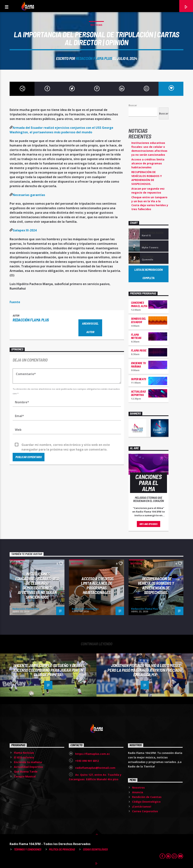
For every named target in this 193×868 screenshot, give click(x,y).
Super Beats (139, 379)
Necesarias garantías (29, 195)
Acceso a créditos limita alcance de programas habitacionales (148, 163)
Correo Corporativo (145, 811)
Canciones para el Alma (139, 304)
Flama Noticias (136, 336)
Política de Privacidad (62, 849)
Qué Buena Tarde (26, 772)
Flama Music (139, 350)
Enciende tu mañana (138, 365)
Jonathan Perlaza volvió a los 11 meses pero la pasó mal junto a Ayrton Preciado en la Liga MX (145, 670)
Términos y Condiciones (28, 849)
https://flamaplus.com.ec (93, 754)
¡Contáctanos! (142, 807)
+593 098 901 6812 (87, 761)
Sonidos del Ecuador (139, 320)
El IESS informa (24, 757)
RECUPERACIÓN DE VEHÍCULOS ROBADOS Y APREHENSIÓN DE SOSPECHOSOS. (156, 586)
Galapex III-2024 (25, 230)
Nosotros (138, 788)
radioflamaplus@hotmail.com (95, 768)
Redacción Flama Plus (94, 58)
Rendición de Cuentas (147, 797)
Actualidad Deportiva (138, 393)
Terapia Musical (25, 776)
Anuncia (138, 792)
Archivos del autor (90, 328)
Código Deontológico (146, 802)
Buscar (133, 105)
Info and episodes (149, 524)
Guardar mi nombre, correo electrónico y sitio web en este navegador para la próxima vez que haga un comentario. (66, 445)
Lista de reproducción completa (148, 274)
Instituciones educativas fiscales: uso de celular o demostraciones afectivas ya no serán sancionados (37, 585)
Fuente (15, 302)
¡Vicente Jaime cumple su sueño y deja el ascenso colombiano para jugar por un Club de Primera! (49, 670)
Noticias (96, 25)
